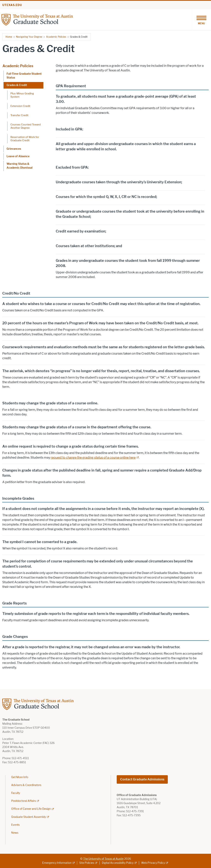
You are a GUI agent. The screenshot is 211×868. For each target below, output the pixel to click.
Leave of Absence (18, 156)
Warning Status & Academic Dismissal (20, 166)
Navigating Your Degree (29, 37)
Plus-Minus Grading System (22, 95)
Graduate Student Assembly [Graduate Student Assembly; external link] (29, 817)
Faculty (16, 793)
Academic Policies (56, 37)
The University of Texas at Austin (103, 859)
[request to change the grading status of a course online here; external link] (95, 458)
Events (15, 825)
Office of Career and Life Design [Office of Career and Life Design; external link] (31, 809)
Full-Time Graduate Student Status (24, 76)
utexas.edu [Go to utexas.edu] (12, 5)
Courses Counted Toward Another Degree (26, 126)
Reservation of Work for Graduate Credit (25, 139)
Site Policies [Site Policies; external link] (87, 863)
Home (9, 37)
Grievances (14, 149)
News (15, 833)
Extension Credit (20, 106)
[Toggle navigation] (201, 20)
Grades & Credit (17, 85)
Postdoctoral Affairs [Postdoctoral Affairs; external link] (24, 801)
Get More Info (20, 777)
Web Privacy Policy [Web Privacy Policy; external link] (153, 863)
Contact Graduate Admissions (142, 779)
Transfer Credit (19, 115)
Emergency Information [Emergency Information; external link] (57, 863)
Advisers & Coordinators (26, 785)
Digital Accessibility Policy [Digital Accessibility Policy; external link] (118, 863)
